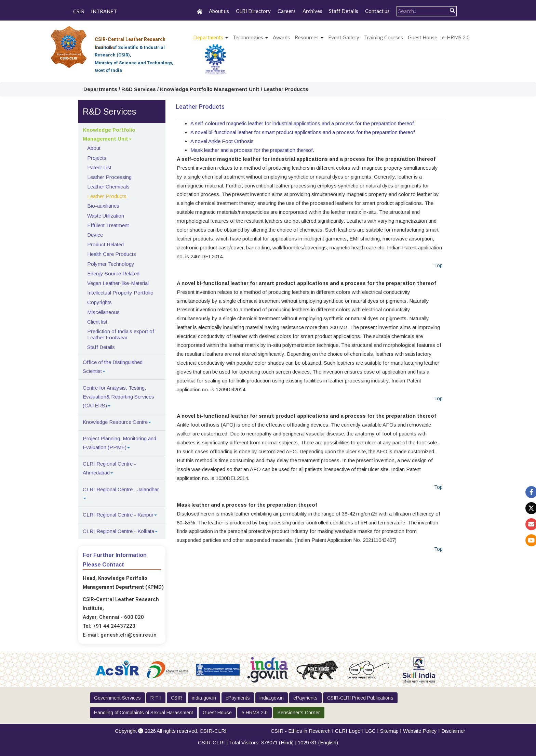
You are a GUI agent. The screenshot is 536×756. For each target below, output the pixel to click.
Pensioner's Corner (299, 713)
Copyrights (99, 302)
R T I (156, 698)
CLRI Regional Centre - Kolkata (118, 531)
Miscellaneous (103, 312)
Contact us (377, 11)
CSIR (79, 12)
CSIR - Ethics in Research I (303, 731)
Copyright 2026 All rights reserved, (171, 731)
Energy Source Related (113, 273)
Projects (97, 158)
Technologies (248, 37)
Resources (307, 37)
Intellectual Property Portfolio (120, 293)
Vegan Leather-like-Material (118, 283)
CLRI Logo (348, 731)
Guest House (423, 37)
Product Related (105, 244)
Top (438, 265)
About (94, 148)
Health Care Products (112, 254)
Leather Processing (109, 177)
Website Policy (420, 731)
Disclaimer (453, 731)
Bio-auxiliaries (103, 206)
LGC (370, 731)
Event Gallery (344, 37)
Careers (287, 11)
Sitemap (389, 731)
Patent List (99, 167)
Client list (97, 322)
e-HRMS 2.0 (456, 37)
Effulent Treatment (108, 225)
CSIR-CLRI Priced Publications (360, 698)
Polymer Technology (111, 264)
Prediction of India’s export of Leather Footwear (121, 334)
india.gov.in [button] (204, 698)
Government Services (117, 698)
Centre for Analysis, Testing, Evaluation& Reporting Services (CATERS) (118, 397)
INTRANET (104, 12)
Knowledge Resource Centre (115, 422)
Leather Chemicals (108, 187)
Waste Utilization (106, 216)
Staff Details (344, 11)
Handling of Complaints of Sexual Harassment (144, 713)
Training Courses (384, 37)
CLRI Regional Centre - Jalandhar (121, 489)
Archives (312, 11)
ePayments (238, 698)
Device (95, 235)
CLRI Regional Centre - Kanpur (118, 515)
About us (219, 11)
